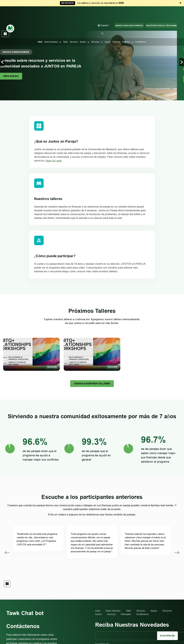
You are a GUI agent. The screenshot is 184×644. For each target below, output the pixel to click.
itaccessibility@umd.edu (119, 575)
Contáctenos (140, 32)
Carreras (116, 32)
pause (5, 34)
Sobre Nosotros (51, 32)
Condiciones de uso (153, 622)
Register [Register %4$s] (52, 279)
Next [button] (177, 468)
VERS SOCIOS (19, 76)
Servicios (74, 32)
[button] (103, 24)
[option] (92, 66)
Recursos (95, 32)
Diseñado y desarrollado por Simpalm (162, 625)
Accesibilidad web (102, 563)
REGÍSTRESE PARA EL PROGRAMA (161, 16)
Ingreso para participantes (129, 16)
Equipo (83, 32)
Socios (108, 32)
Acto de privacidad (170, 622)
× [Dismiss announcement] (180, 3)
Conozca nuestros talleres (92, 296)
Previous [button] (7, 468)
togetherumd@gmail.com (42, 593)
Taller (65, 32)
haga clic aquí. (40, 180)
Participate (126, 534)
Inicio (40, 32)
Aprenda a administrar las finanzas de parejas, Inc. (151, 618)
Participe (126, 32)
